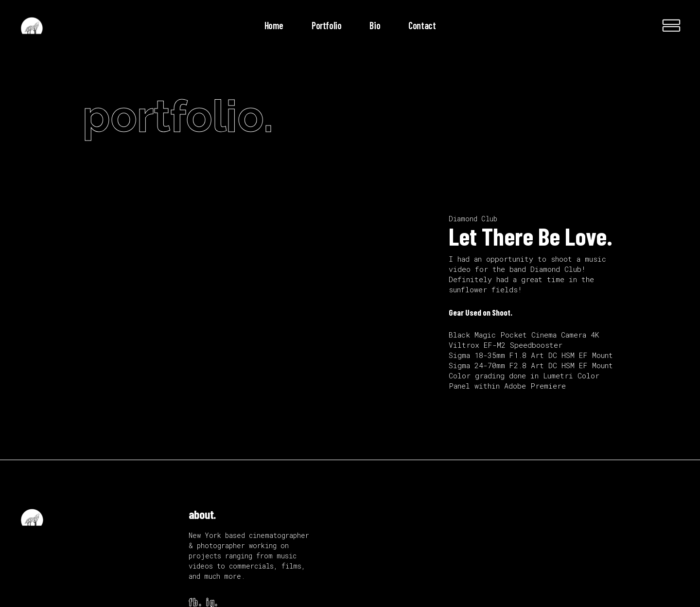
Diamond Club (473, 219)
